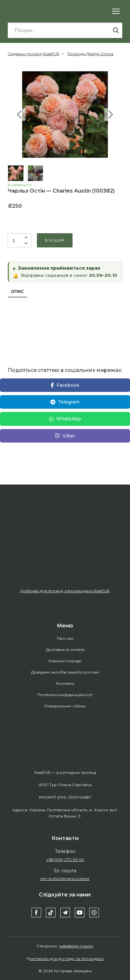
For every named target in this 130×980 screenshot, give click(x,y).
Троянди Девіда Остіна (90, 54)
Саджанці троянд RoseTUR (34, 54)
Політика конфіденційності (65, 695)
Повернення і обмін (65, 706)
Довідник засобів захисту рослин (65, 672)
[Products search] (65, 30)
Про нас (65, 638)
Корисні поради (65, 661)
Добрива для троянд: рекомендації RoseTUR (65, 591)
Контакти (65, 683)
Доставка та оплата (65, 650)
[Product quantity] (18, 240)
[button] (116, 30)
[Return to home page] (35, 11)
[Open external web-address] (65, 553)
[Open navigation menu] (116, 11)
